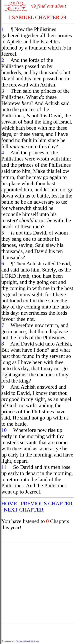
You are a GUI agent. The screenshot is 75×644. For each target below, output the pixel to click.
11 (4, 467)
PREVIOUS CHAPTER (47, 503)
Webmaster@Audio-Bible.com (28, 641)
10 (4, 430)
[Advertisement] (37, 582)
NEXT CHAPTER (24, 510)
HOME (9, 503)
